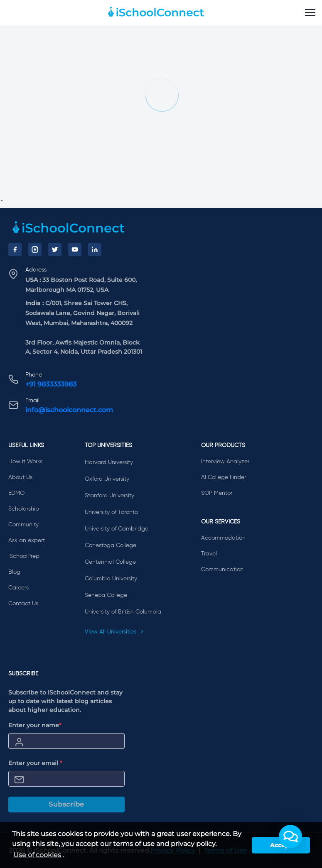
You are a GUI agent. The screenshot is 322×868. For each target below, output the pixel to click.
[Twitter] (55, 249)
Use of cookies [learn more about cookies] (37, 855)
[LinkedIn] (95, 249)
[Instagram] (35, 249)
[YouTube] (75, 249)
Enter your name (35, 725)
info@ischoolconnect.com (69, 410)
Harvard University (109, 462)
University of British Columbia (123, 612)
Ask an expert (27, 540)
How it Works (25, 462)
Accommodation (223, 538)
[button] (290, 836)
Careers (18, 588)
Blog (14, 572)
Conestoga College (111, 545)
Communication (222, 570)
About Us (20, 477)
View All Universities (114, 632)
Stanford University (109, 496)
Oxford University (107, 479)
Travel (209, 554)
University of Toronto (111, 512)
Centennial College (110, 562)
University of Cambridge (117, 529)
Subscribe (66, 804)
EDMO (16, 493)
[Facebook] (15, 249)
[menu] (310, 13)
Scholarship (24, 509)
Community (23, 525)
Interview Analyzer (225, 462)
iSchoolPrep (24, 556)
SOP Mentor (217, 493)
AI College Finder (224, 477)
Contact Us (23, 604)
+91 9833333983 (51, 384)
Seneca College (106, 595)
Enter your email (35, 763)
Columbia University (111, 579)
